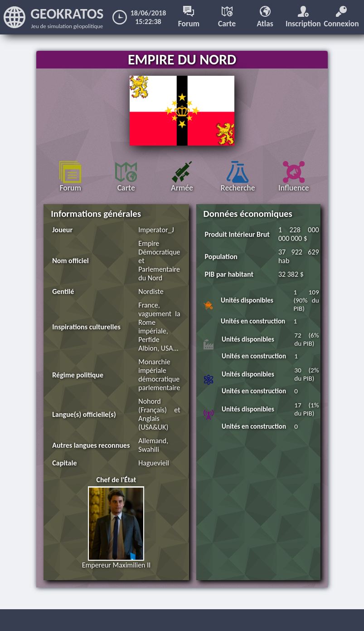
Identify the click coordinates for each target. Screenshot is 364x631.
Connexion (341, 17)
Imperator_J (156, 230)
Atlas (265, 17)
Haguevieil (154, 463)
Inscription (303, 17)
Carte (227, 17)
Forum (189, 17)
